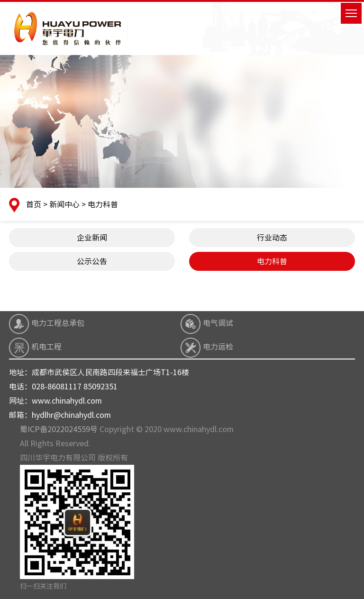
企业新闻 (92, 238)
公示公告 (92, 261)
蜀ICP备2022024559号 (59, 429)
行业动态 (272, 238)
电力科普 (272, 261)
